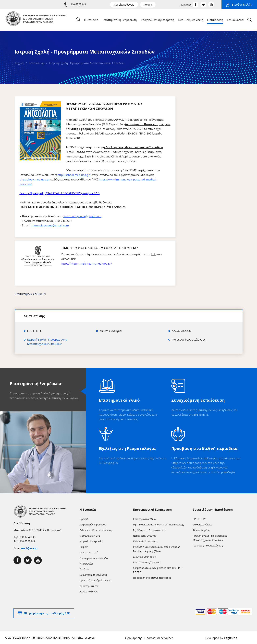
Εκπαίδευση (37, 63)
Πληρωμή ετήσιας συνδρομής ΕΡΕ (47, 612)
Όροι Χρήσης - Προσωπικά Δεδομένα (149, 637)
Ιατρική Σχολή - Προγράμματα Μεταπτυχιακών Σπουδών (87, 63)
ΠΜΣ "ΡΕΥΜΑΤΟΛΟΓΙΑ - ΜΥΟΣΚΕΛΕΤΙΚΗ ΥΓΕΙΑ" (100, 248)
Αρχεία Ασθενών (124, 5)
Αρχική (19, 63)
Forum (148, 5)
